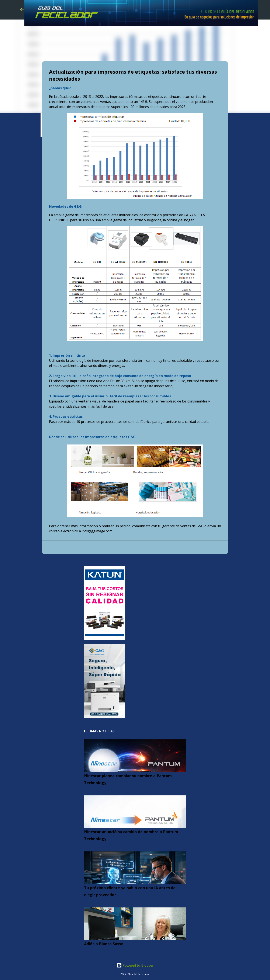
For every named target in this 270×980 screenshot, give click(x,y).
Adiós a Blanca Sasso (104, 944)
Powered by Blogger (135, 965)
